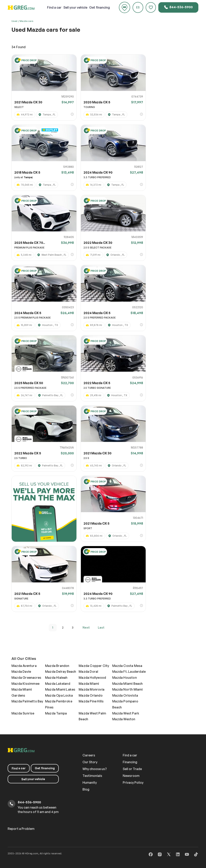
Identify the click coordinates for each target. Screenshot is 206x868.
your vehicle (76, 7)
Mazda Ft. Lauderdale (129, 672)
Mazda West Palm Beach (92, 716)
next (86, 627)
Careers (89, 755)
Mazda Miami (89, 684)
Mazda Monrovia (92, 689)
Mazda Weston (124, 719)
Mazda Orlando (91, 695)
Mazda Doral (88, 672)
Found (19, 47)
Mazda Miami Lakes (60, 689)
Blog (87, 789)
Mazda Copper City (94, 666)
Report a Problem (21, 829)
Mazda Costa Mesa (127, 666)
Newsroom (132, 776)
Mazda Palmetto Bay (27, 701)
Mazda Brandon (57, 666)
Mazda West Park (126, 713)
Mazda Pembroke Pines (59, 704)
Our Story (91, 762)
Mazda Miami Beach (127, 684)
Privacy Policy (134, 783)
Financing (131, 762)
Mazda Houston (125, 678)
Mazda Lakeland (58, 684)
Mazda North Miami (127, 689)
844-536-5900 (178, 7)
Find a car (131, 755)
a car (55, 7)
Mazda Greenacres (26, 678)
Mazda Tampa (56, 713)
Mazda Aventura (24, 666)
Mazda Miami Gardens (22, 692)
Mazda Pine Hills (91, 701)
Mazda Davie (21, 672)
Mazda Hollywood (92, 678)
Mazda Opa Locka (59, 695)
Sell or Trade (133, 769)
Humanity (90, 783)
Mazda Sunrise (23, 713)
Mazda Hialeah (56, 678)
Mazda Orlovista (125, 695)
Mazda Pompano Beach (125, 704)
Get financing (100, 7)
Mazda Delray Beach (61, 672)
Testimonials (93, 776)
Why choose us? (95, 769)
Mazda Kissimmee (25, 684)
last (101, 627)
